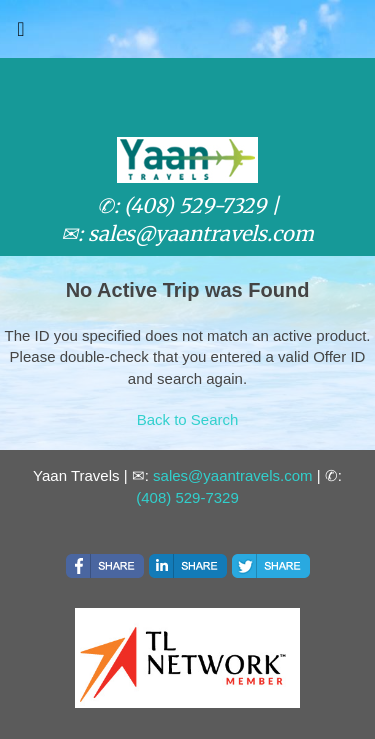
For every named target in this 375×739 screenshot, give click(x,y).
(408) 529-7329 (187, 497)
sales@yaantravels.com (232, 475)
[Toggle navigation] (21, 34)
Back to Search (188, 419)
